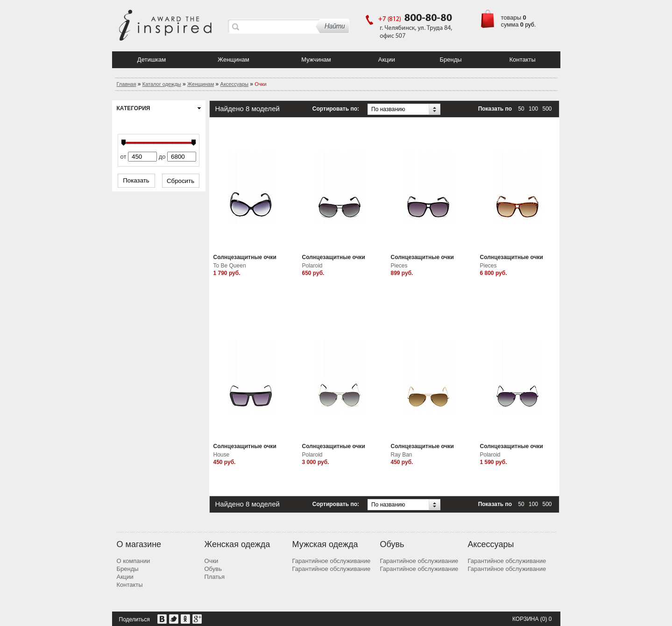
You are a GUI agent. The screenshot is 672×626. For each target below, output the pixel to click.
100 (533, 109)
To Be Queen (230, 266)
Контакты (523, 60)
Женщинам (233, 60)
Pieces (399, 266)
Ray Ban (402, 455)
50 (521, 109)
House (222, 455)
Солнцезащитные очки (245, 257)
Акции (387, 60)
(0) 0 (546, 619)
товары (511, 18)
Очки (212, 561)
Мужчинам (316, 60)
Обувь (213, 569)
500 (547, 109)
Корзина (525, 619)
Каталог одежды (162, 84)
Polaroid (312, 266)
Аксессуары (234, 84)
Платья (215, 577)
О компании (134, 561)
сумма (510, 25)
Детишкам (152, 60)
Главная (127, 84)
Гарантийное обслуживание (332, 561)
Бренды (450, 60)
